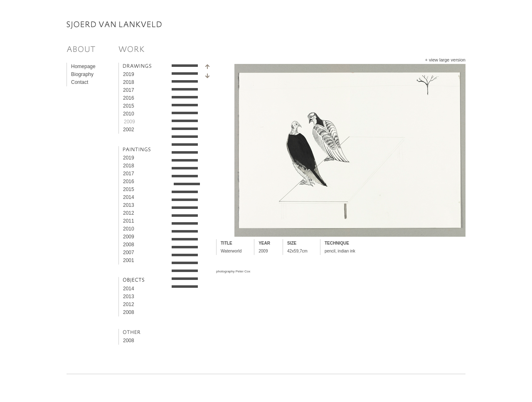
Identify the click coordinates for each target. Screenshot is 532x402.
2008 (129, 245)
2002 (129, 130)
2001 (129, 260)
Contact (80, 82)
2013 (129, 205)
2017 (129, 90)
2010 (129, 114)
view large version (447, 60)
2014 (129, 197)
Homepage (83, 66)
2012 (129, 213)
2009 (129, 122)
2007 (129, 252)
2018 (129, 82)
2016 (129, 98)
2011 (129, 221)
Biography (82, 74)
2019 (129, 74)
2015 (129, 106)
